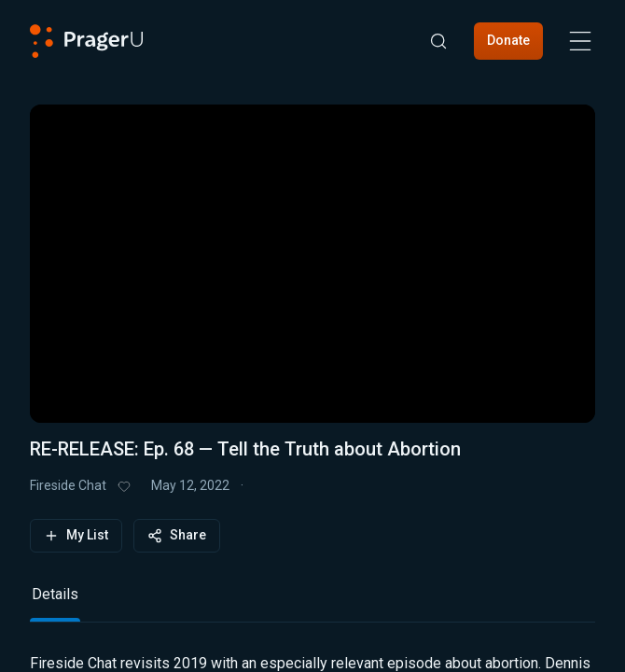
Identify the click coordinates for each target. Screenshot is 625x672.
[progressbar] (176, 372)
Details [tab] (55, 594)
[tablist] (312, 602)
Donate (508, 40)
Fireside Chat (68, 485)
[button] (312, 252)
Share (177, 535)
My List (76, 535)
